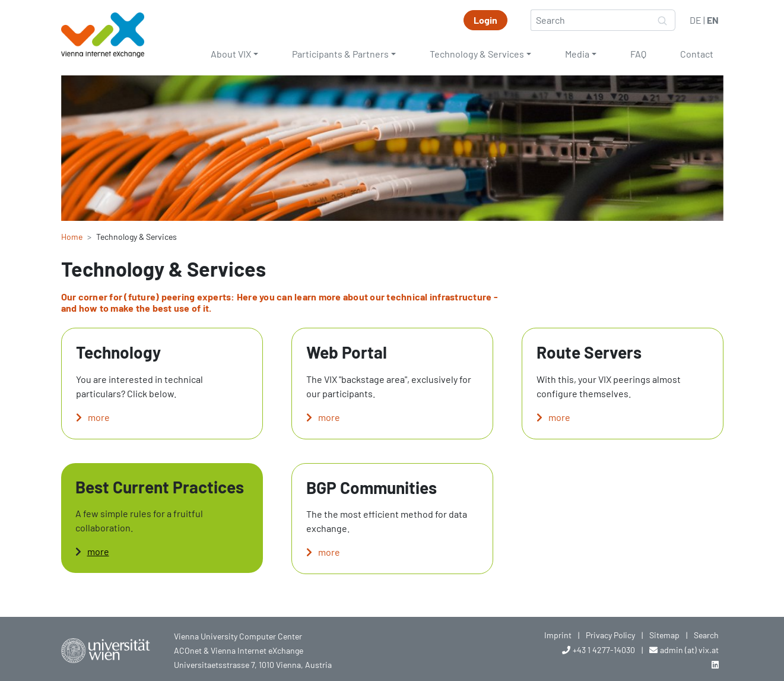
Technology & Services (477, 54)
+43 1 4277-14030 (604, 650)
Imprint (558, 635)
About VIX (231, 54)
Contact (697, 54)
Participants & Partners (340, 54)
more (99, 417)
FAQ (638, 54)
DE (696, 20)
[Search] (591, 20)
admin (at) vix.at (689, 650)
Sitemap (664, 635)
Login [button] (485, 20)
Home (72, 237)
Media (577, 54)
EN (713, 20)
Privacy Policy (610, 635)
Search (706, 635)
